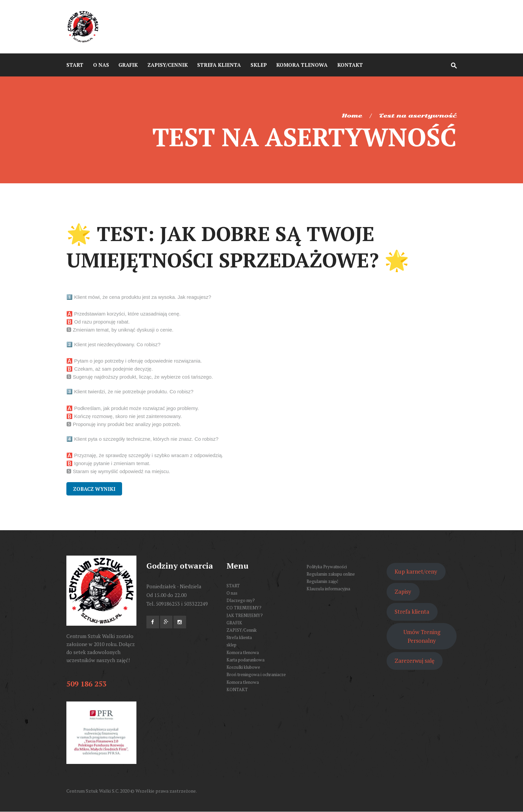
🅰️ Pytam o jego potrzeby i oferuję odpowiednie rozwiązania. (134, 361)
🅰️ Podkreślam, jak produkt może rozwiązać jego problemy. (133, 408)
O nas (232, 593)
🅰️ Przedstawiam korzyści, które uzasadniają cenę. (123, 314)
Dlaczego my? (241, 600)
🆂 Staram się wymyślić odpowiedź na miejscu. (118, 471)
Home (352, 116)
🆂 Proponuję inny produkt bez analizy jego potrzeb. (124, 424)
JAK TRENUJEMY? (245, 615)
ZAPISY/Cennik (241, 630)
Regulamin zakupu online (331, 574)
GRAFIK (234, 623)
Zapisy (403, 591)
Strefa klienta (239, 637)
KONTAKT (237, 689)
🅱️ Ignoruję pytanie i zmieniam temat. (108, 463)
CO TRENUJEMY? (244, 608)
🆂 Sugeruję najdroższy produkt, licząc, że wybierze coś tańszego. (140, 377)
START (233, 586)
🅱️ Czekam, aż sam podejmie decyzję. (110, 369)
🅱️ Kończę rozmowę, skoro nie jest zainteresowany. (124, 416)
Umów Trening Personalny (422, 636)
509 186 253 (86, 684)
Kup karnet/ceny (416, 571)
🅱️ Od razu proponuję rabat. (98, 322)
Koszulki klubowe (243, 667)
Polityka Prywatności (327, 567)
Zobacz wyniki (94, 489)
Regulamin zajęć (322, 581)
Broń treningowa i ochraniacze (256, 674)
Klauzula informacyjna (328, 589)
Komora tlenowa (243, 652)
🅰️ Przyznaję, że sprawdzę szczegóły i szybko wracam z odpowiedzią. (145, 455)
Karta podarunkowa (245, 660)
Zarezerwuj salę (414, 661)
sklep (231, 645)
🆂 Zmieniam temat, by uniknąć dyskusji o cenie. (120, 330)
